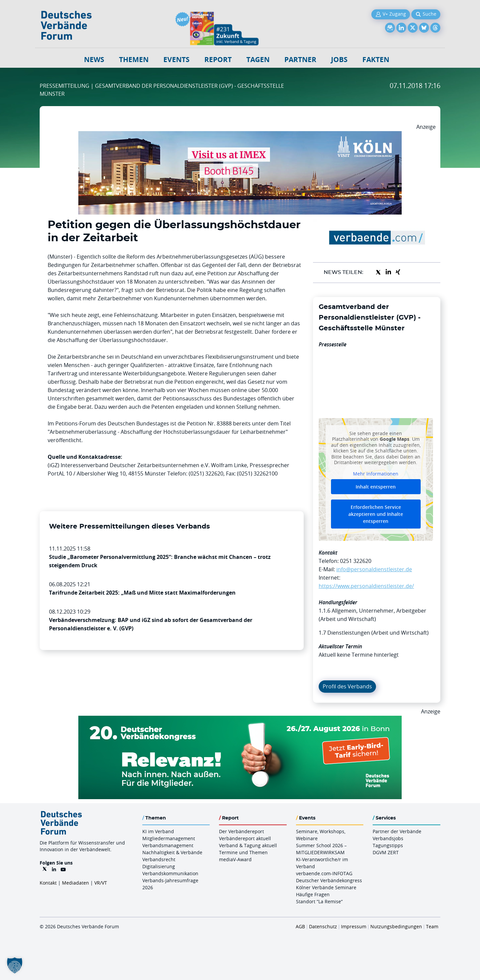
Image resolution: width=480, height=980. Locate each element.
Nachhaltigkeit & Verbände (172, 852)
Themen (134, 60)
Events (176, 60)
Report (218, 60)
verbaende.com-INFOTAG (324, 873)
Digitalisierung (159, 866)
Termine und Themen (243, 852)
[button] (15, 965)
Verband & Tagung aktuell (248, 845)
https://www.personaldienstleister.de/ (366, 586)
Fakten (376, 60)
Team (432, 926)
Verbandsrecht (159, 859)
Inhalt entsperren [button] (376, 487)
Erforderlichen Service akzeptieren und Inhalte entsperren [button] (376, 514)
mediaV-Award (235, 859)
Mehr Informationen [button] (376, 473)
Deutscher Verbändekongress (329, 880)
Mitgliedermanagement (169, 838)
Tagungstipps (388, 845)
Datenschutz (323, 926)
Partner (300, 60)
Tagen (258, 60)
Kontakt (48, 883)
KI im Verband (158, 831)
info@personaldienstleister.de (374, 569)
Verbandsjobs (388, 838)
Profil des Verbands (347, 686)
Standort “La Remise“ (319, 901)
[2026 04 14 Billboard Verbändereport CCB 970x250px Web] (240, 135)
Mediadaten (75, 883)
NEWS (94, 60)
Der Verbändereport (241, 831)
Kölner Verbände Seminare (326, 887)
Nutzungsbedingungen (396, 926)
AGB (300, 926)
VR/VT (101, 883)
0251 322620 (356, 561)
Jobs (339, 60)
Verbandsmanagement (168, 845)
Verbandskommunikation (170, 873)
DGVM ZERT (386, 852)
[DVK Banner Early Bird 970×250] (240, 720)
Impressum (354, 926)
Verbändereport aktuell (245, 838)
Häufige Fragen (313, 894)
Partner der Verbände (397, 831)
